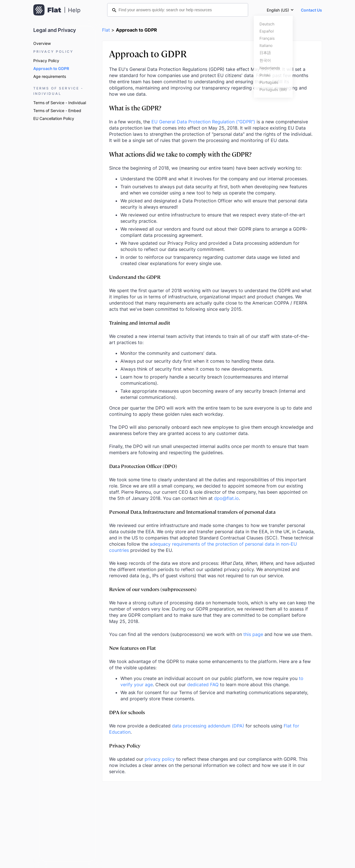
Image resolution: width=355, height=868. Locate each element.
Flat (106, 30)
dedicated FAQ (203, 685)
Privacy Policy (46, 61)
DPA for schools (127, 712)
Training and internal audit (140, 323)
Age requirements (50, 76)
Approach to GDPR (51, 68)
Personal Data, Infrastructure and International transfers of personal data (192, 512)
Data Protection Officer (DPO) (143, 466)
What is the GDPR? (135, 108)
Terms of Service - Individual (60, 103)
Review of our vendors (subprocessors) (153, 589)
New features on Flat (133, 648)
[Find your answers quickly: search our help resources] (178, 10)
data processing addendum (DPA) (208, 726)
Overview (42, 43)
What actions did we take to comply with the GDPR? (180, 154)
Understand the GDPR (135, 277)
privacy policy (160, 759)
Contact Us (311, 10)
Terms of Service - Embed (57, 111)
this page (253, 634)
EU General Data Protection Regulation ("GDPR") (203, 122)
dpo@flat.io (226, 498)
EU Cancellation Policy (54, 118)
